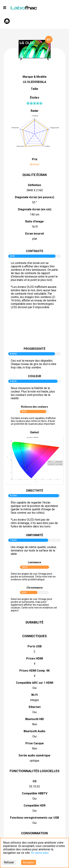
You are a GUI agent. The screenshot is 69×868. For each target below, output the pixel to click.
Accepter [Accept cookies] (29, 862)
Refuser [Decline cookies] (9, 862)
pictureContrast (35, 329)
